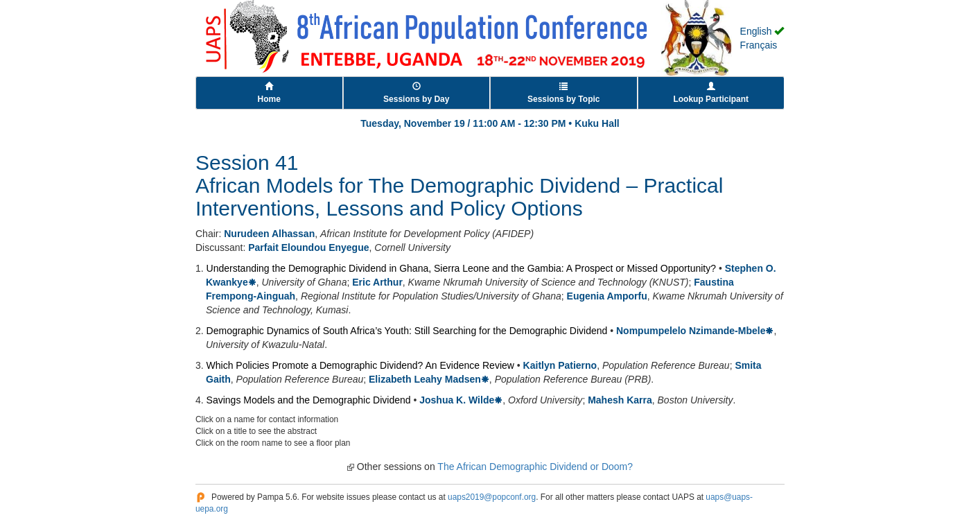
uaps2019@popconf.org (492, 497)
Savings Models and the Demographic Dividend (309, 400)
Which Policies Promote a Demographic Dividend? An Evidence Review (360, 365)
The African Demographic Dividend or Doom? (535, 467)
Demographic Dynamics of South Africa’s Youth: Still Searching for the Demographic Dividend (407, 331)
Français (759, 45)
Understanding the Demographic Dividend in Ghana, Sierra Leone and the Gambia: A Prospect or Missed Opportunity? (461, 268)
